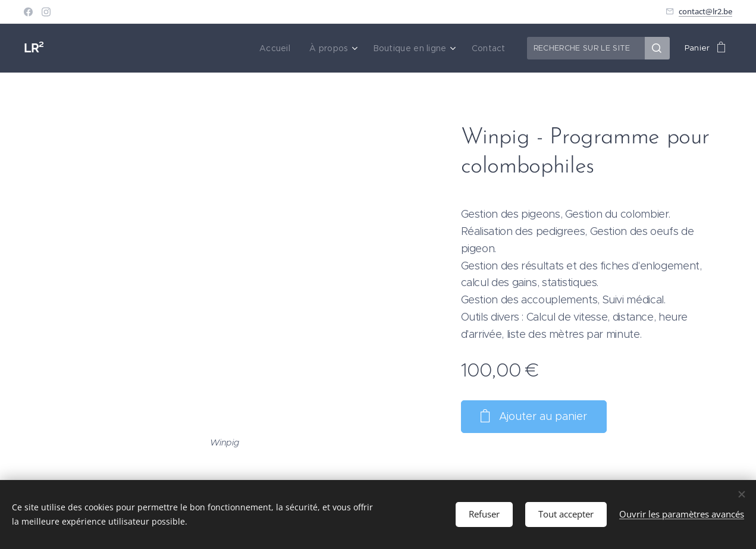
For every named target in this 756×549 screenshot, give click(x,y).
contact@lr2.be (705, 11)
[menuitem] (283, 48)
